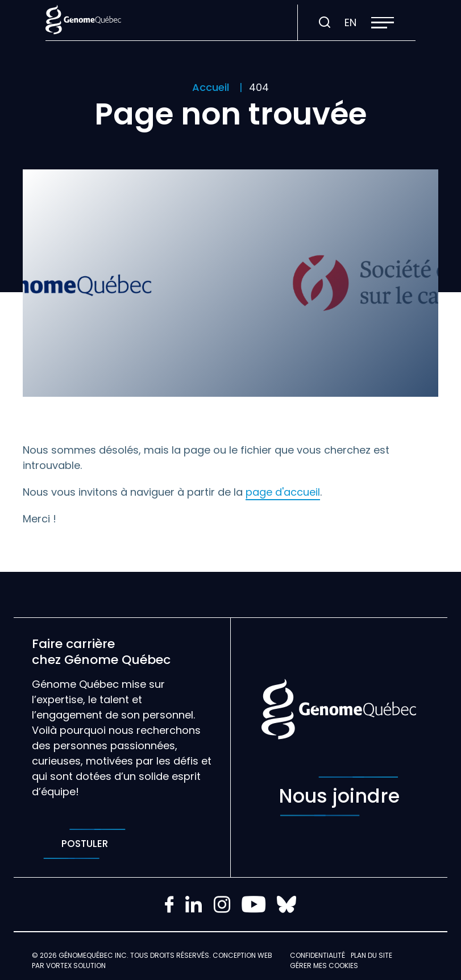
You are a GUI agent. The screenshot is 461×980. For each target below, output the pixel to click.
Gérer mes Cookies (324, 966)
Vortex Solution (76, 966)
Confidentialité (317, 955)
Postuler (84, 844)
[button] (383, 23)
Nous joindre (339, 796)
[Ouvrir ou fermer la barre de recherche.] (325, 23)
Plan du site (371, 955)
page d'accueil (283, 492)
